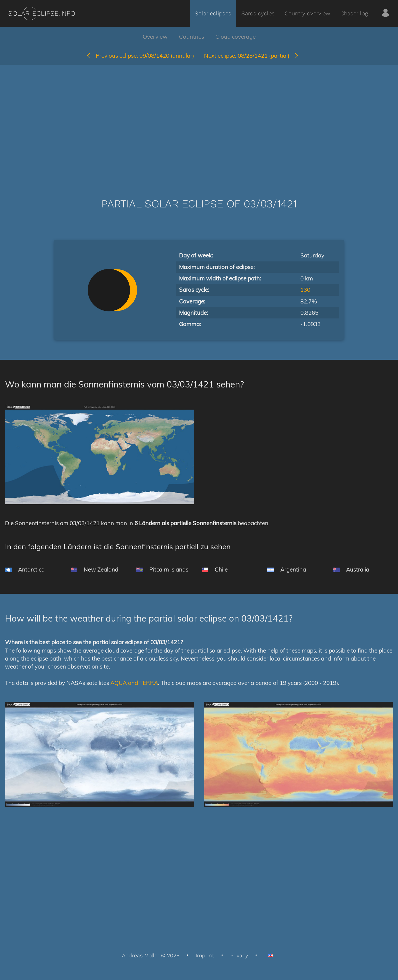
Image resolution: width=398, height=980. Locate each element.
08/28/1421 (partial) (252, 56)
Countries (191, 37)
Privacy (239, 955)
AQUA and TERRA (134, 683)
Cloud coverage (235, 37)
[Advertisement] (199, 121)
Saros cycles (258, 13)
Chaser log (354, 13)
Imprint (205, 955)
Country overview (307, 13)
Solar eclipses (213, 13)
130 (305, 290)
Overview (155, 37)
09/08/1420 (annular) (140, 56)
